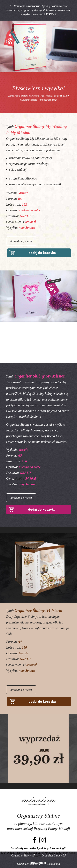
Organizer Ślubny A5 (23, 856)
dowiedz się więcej (21, 241)
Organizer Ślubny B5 (54, 856)
